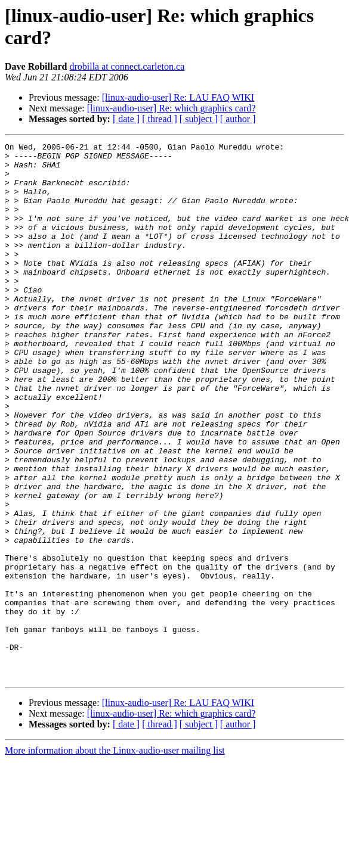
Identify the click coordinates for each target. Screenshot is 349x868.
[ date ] (126, 119)
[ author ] (238, 119)
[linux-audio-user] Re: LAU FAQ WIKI (178, 97)
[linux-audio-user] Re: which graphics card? (172, 108)
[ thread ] (160, 119)
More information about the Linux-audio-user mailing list (115, 858)
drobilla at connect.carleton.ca (127, 66)
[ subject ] (199, 119)
